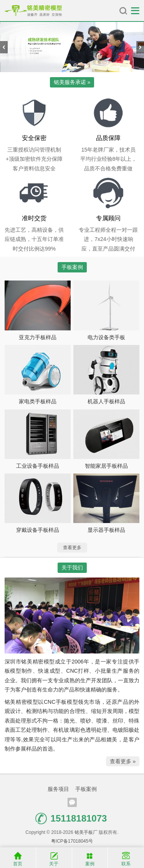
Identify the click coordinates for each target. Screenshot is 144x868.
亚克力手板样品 (38, 337)
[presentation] (4, 47)
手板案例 (86, 789)
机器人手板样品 (106, 401)
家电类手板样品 (38, 401)
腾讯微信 (72, 802)
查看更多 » (123, 761)
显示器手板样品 (106, 530)
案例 (90, 857)
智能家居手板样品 (106, 466)
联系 (126, 857)
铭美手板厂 (33, 11)
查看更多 (72, 548)
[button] (69, 65)
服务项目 (58, 789)
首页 (18, 857)
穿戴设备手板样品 (38, 530)
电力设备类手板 (106, 337)
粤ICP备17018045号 (72, 841)
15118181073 (71, 818)
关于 (54, 857)
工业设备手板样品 (38, 466)
